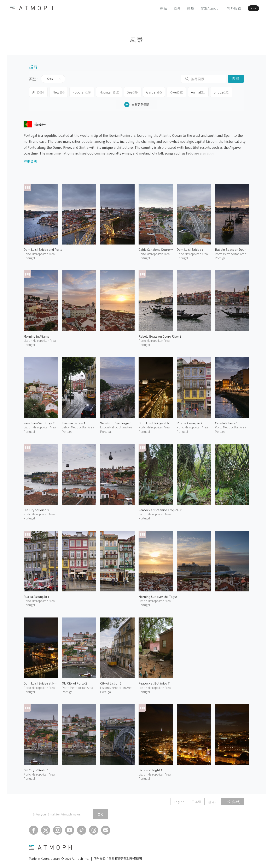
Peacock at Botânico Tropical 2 (160, 508)
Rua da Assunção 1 (36, 595)
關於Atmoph (198, 8)
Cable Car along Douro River (156, 248)
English (179, 800)
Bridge (225, 91)
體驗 (178, 8)
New (59, 91)
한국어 (213, 800)
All (39, 91)
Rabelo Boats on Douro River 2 (232, 248)
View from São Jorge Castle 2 (41, 421)
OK (100, 813)
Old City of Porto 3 (36, 508)
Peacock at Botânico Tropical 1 (156, 682)
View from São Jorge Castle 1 (117, 421)
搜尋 (236, 79)
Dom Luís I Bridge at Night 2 (156, 421)
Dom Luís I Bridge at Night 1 (41, 682)
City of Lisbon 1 (111, 682)
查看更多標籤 (137, 103)
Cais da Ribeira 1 (226, 421)
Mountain (110, 91)
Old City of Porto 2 (74, 682)
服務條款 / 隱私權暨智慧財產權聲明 (118, 857)
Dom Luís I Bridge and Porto (43, 248)
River (179, 91)
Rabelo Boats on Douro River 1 (160, 335)
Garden (156, 91)
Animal (201, 91)
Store (246, 8)
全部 (50, 79)
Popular (83, 91)
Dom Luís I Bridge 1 (190, 248)
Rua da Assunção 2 (190, 421)
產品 (151, 8)
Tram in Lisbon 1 (74, 421)
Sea (134, 91)
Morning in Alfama (36, 335)
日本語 (196, 800)
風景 (164, 8)
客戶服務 (222, 8)
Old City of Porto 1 (36, 768)
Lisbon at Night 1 (150, 768)
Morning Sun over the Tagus (158, 595)
